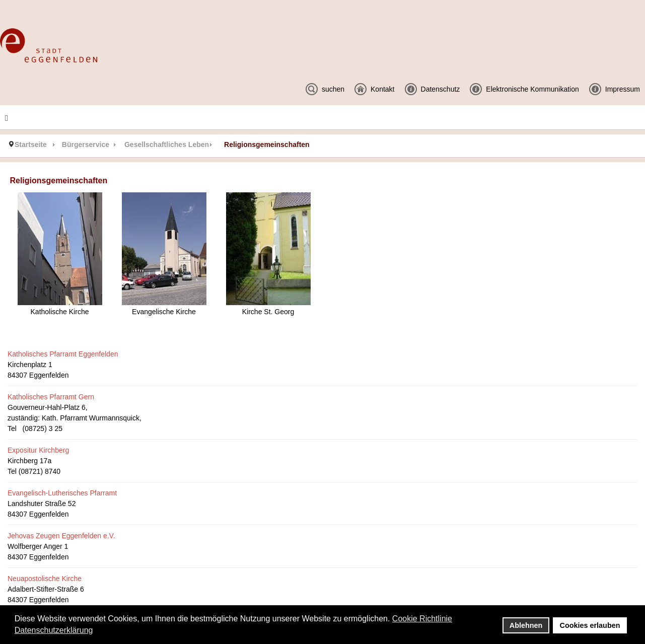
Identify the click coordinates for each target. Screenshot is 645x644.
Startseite (31, 145)
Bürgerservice (86, 145)
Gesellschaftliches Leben (167, 145)
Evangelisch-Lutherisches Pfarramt (62, 493)
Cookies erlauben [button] (590, 625)
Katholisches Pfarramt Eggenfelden (63, 354)
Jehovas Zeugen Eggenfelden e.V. (61, 536)
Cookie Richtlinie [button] (422, 619)
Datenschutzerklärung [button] (54, 630)
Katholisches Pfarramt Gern (51, 397)
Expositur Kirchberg (38, 450)
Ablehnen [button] (526, 625)
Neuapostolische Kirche (45, 579)
